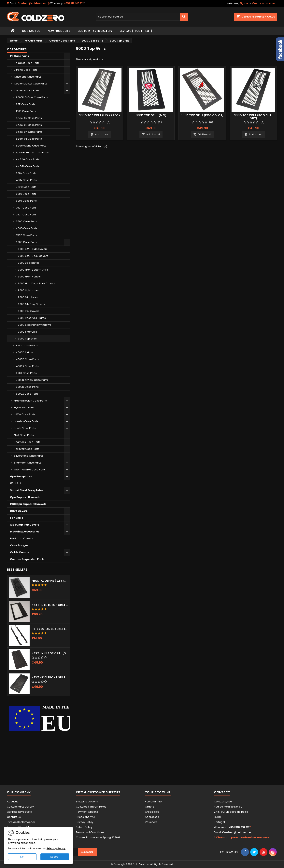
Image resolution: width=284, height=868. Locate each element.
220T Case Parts (26, 373)
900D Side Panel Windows (35, 325)
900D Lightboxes (28, 290)
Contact (222, 792)
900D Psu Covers (29, 311)
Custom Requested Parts (27, 559)
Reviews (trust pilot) (136, 31)
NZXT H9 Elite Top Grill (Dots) (50, 605)
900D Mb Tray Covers (31, 304)
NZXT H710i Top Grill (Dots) (50, 653)
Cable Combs (19, 552)
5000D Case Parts (27, 387)
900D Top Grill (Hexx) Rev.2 (100, 115)
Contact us (14, 817)
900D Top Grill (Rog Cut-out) (253, 117)
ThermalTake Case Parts (30, 470)
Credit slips (152, 812)
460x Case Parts (26, 180)
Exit (22, 857)
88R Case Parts (26, 104)
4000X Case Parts (27, 366)
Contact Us (31, 31)
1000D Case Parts (27, 345)
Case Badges (19, 545)
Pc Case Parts (19, 56)
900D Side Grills (28, 332)
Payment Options (87, 812)
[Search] (142, 17)
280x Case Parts (26, 173)
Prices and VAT (85, 817)
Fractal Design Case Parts (30, 401)
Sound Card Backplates (27, 490)
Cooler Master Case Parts (30, 84)
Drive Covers (19, 511)
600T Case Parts (26, 201)
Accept (55, 857)
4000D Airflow (25, 352)
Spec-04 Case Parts (29, 132)
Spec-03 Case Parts (29, 125)
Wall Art (15, 483)
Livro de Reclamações (21, 822)
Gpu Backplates (21, 476)
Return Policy (84, 827)
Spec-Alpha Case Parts (31, 146)
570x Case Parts (26, 187)
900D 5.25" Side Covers (33, 249)
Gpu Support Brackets (25, 497)
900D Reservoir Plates (32, 318)
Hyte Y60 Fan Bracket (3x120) (50, 629)
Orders (149, 807)
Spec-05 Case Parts (29, 139)
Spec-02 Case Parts (29, 118)
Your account (158, 792)
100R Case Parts (26, 111)
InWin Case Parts (25, 414)
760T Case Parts (26, 208)
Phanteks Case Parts (27, 442)
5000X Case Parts (27, 394)
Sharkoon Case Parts (28, 463)
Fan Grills (16, 518)
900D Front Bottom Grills (33, 270)
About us (13, 802)
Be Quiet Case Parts (27, 63)
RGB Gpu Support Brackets (28, 504)
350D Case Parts (27, 221)
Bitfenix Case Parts (26, 70)
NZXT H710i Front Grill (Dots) (50, 677)
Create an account (264, 3)
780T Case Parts (26, 215)
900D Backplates (29, 263)
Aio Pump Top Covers (25, 525)
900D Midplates (28, 297)
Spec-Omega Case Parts (32, 153)
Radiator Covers (21, 538)
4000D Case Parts (27, 359)
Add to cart (100, 134)
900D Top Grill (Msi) (151, 115)
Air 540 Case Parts (28, 159)
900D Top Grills (27, 339)
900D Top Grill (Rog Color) (202, 115)
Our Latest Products (19, 812)
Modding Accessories (25, 532)
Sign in (244, 3)
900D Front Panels (29, 277)
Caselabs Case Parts (28, 77)
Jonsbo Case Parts (26, 421)
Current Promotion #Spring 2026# (98, 837)
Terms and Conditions (90, 832)
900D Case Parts (27, 242)
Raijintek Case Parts (27, 449)
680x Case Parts (26, 194)
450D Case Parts (27, 228)
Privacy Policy (85, 822)
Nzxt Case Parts (24, 435)
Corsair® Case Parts (27, 90)
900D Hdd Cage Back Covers (36, 283)
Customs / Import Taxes (91, 807)
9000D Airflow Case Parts (32, 97)
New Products (59, 31)
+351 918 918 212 (74, 3)
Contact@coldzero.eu (32, 3)
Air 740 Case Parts (28, 166)
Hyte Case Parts (24, 408)
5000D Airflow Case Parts (32, 380)
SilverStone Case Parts (28, 456)
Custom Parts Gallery (95, 31)
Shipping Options (87, 802)
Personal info (153, 802)
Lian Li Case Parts (25, 428)
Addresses (152, 817)
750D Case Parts (26, 235)
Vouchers (151, 822)
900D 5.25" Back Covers (33, 256)
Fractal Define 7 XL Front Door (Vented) (50, 581)
